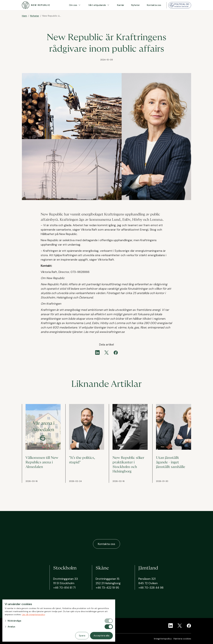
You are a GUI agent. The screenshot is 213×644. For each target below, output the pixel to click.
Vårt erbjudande (99, 5)
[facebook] (116, 353)
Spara (82, 636)
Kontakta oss (154, 5)
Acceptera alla (101, 636)
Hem (24, 16)
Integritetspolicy (163, 639)
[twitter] (106, 353)
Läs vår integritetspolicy (33, 614)
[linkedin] (97, 353)
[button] (54, 621)
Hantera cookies (182, 639)
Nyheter (136, 5)
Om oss (75, 5)
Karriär (121, 5)
